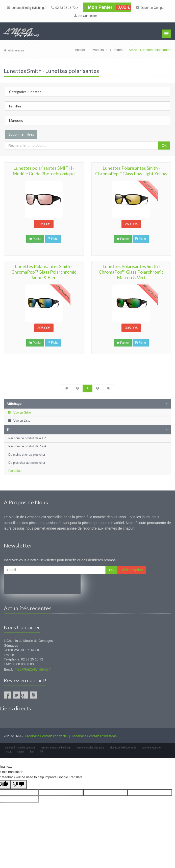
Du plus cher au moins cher (27, 463)
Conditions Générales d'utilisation (94, 736)
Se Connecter (86, 16)
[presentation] (42, 584)
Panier (35, 239)
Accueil (80, 50)
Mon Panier (107, 7)
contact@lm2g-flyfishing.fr (27, 8)
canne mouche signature (90, 748)
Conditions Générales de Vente (46, 736)
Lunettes (116, 50)
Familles (15, 106)
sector (21, 752)
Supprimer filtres (21, 134)
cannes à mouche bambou (20, 748)
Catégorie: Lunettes (25, 92)
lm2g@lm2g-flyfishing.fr (32, 669)
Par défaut (15, 471)
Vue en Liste (19, 421)
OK (164, 146)
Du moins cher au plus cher (27, 455)
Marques (16, 120)
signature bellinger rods (123, 748)
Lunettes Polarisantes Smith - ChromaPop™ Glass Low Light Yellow (131, 171)
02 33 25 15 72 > (65, 8)
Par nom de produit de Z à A (27, 446)
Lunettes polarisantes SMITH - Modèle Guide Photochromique (44, 171)
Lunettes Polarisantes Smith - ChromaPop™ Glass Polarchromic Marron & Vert (131, 272)
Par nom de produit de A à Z (27, 438)
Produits (98, 50)
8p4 (32, 752)
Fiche (53, 239)
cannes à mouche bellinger (56, 748)
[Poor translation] (18, 785)
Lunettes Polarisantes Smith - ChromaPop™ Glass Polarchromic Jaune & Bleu (44, 272)
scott (9, 752)
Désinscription (132, 570)
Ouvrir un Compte (150, 8)
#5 (41, 752)
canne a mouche (151, 748)
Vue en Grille (19, 413)
